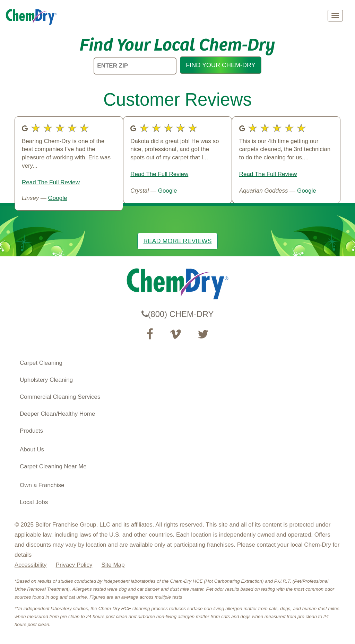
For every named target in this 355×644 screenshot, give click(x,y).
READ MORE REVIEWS (177, 241)
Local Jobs (34, 502)
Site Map (113, 565)
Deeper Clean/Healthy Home (57, 414)
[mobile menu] (335, 16)
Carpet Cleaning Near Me (53, 466)
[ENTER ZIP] (135, 66)
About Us (32, 449)
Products (31, 431)
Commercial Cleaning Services (60, 397)
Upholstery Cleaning (46, 380)
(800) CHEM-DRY (178, 314)
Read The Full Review (51, 182)
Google (58, 198)
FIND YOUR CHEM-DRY (220, 65)
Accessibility (31, 565)
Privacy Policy (74, 565)
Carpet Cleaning (41, 363)
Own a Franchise (42, 485)
